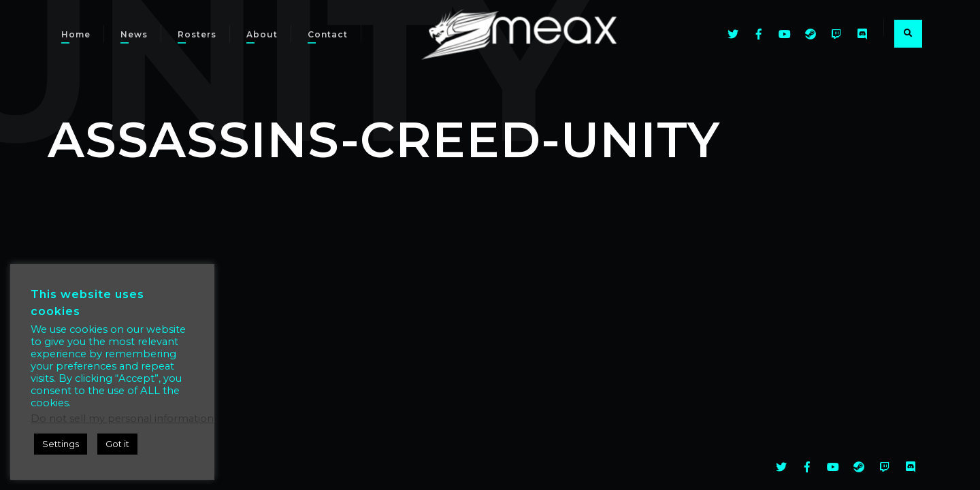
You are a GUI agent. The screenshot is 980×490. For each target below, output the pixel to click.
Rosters (197, 34)
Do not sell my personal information (122, 419)
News (134, 34)
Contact (328, 34)
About (262, 34)
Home (76, 34)
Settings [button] (61, 444)
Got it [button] (117, 444)
